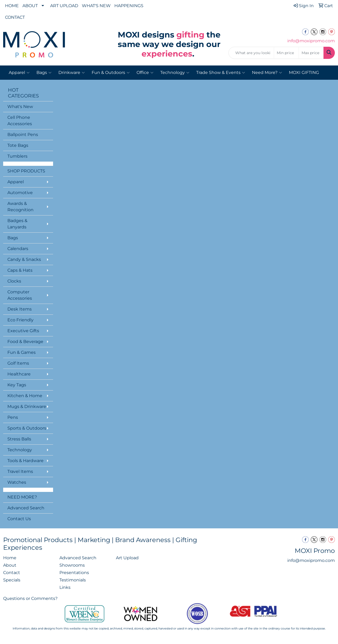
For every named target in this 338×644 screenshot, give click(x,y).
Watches (17, 482)
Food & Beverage (25, 342)
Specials (12, 580)
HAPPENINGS (129, 6)
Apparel (19, 73)
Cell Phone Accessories (20, 121)
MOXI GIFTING (304, 72)
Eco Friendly (20, 320)
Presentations (74, 573)
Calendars (18, 249)
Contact (12, 573)
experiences (167, 54)
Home (10, 558)
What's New (20, 107)
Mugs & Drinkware (27, 406)
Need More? (267, 73)
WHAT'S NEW (96, 6)
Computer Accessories (20, 295)
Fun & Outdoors (111, 73)
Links (65, 587)
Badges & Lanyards (17, 224)
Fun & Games (22, 352)
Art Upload (127, 558)
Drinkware (72, 73)
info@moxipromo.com (311, 41)
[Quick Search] (251, 53)
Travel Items (20, 471)
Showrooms (72, 565)
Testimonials (73, 580)
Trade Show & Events (221, 73)
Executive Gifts (23, 331)
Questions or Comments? (30, 598)
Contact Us (19, 519)
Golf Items (18, 363)
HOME (12, 6)
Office (145, 73)
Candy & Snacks (24, 259)
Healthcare (19, 374)
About (10, 565)
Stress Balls (19, 439)
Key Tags (17, 385)
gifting (190, 35)
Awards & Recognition (20, 207)
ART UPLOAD (64, 6)
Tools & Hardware (25, 461)
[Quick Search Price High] (311, 53)
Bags (44, 73)
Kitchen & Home (25, 396)
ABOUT (30, 6)
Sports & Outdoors (27, 428)
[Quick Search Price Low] (286, 53)
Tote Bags (18, 145)
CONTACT (15, 17)
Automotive (20, 193)
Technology (175, 73)
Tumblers (17, 156)
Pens (13, 417)
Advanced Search (26, 508)
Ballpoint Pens (23, 135)
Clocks (14, 281)
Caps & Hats (20, 270)
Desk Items (20, 309)
